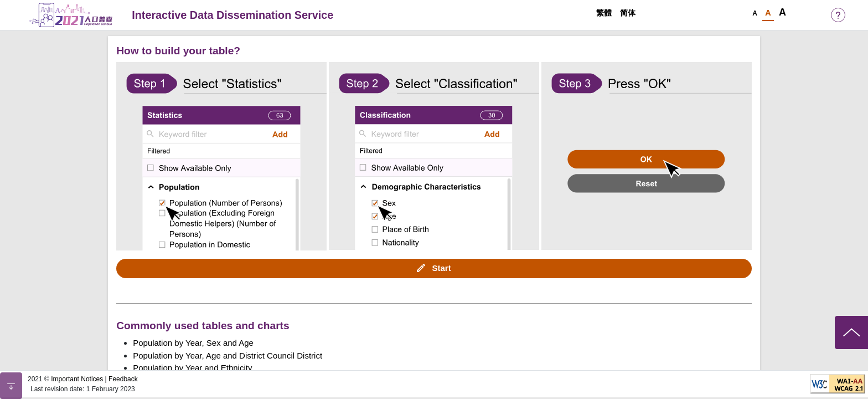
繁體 (604, 13)
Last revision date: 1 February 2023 (83, 389)
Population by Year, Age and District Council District (228, 355)
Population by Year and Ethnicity (192, 368)
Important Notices (77, 379)
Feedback (123, 379)
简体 (628, 13)
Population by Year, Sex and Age (193, 343)
